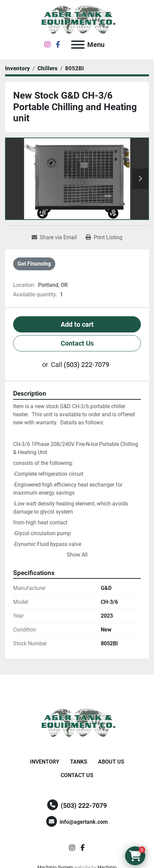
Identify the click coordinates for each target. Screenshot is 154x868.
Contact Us (77, 343)
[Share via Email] (54, 238)
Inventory (45, 762)
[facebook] (58, 45)
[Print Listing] (104, 238)
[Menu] (78, 45)
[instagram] (48, 45)
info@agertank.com (84, 822)
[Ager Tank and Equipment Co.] (77, 723)
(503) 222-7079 (86, 365)
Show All (77, 555)
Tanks (79, 762)
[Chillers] (48, 68)
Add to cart (77, 324)
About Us (111, 762)
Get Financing (34, 264)
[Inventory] (18, 68)
